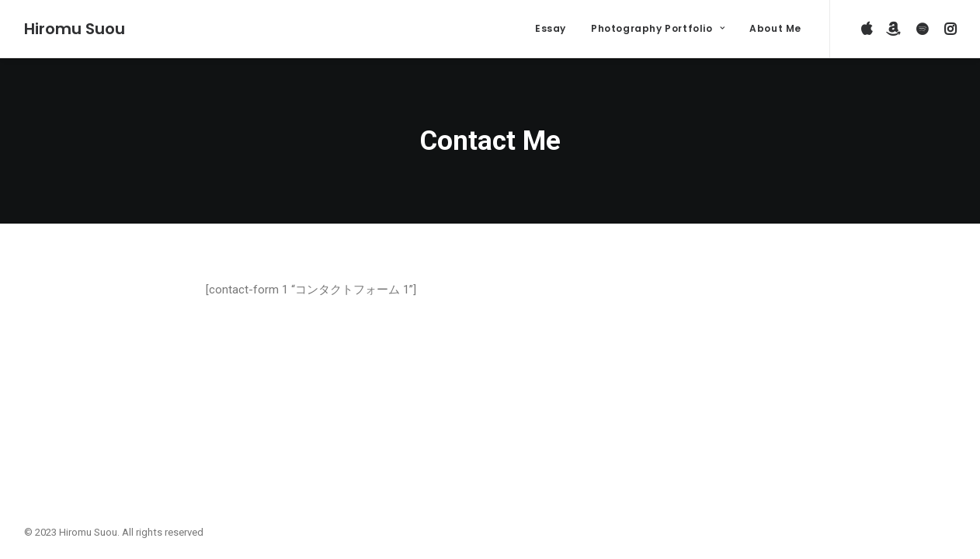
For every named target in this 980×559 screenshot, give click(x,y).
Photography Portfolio (658, 28)
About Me (775, 28)
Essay (551, 28)
